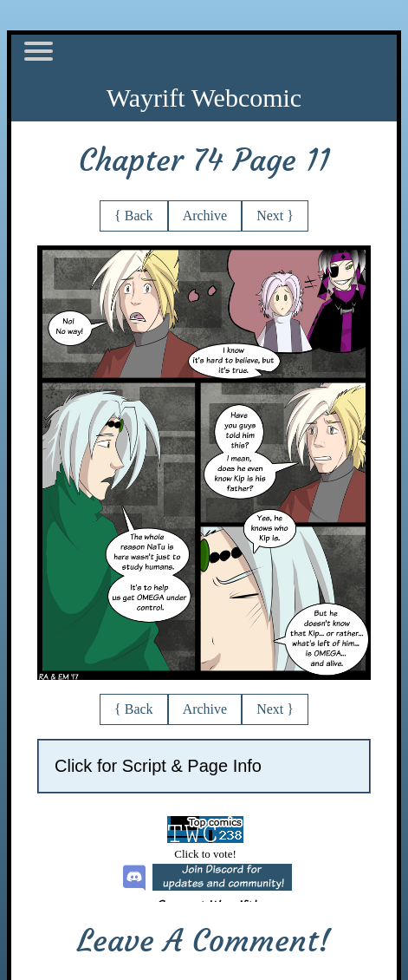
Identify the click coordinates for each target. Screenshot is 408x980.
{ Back (134, 216)
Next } (275, 216)
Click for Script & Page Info (158, 766)
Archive (205, 216)
